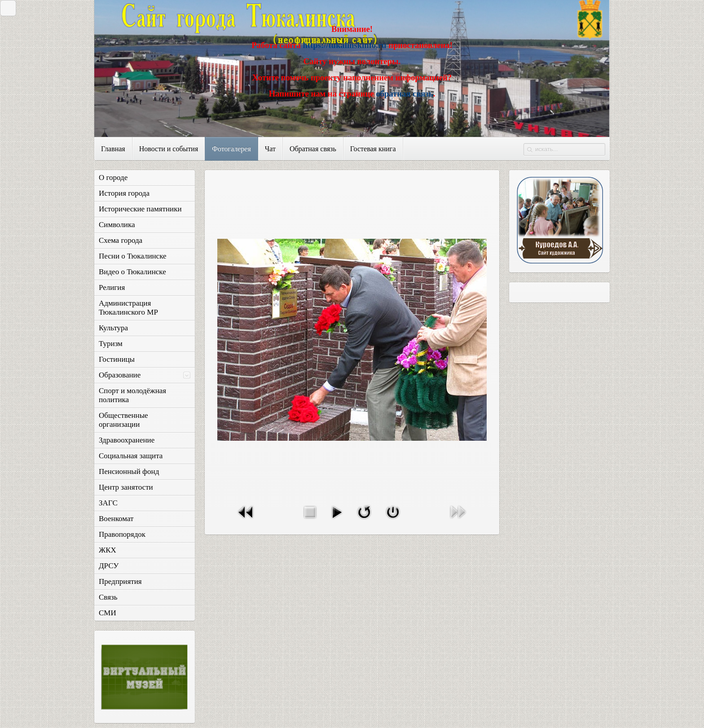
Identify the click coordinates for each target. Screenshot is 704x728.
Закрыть (6, 8)
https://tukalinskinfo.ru (344, 45)
